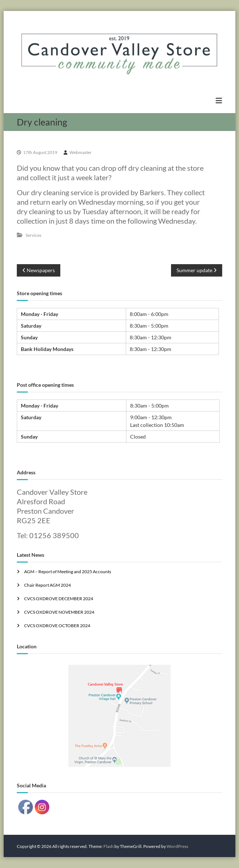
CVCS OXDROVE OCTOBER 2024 (57, 626)
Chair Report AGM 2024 (48, 585)
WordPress (177, 846)
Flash (109, 846)
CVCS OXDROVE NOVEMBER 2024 (59, 612)
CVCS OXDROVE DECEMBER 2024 (59, 599)
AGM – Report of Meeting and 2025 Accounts (68, 572)
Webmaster (81, 152)
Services (33, 235)
